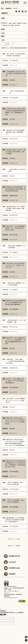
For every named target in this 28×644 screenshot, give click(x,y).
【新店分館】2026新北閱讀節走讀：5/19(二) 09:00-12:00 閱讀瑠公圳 (15, 400)
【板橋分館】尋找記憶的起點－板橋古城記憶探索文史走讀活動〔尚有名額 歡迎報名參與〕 (15, 189)
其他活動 (17, 25)
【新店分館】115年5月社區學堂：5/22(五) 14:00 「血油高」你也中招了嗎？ (16, 265)
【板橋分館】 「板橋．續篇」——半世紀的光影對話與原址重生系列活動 (15, 361)
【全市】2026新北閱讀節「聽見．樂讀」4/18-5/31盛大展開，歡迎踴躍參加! (15, 381)
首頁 (2, 8)
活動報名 (5, 23)
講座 (10, 23)
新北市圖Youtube (12, 568)
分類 (3, 18)
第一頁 (9, 539)
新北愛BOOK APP (12, 556)
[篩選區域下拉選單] (14, 33)
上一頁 (11, 539)
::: (1, 1)
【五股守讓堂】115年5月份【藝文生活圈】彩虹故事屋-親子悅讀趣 (16, 73)
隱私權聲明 (19, 594)
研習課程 (19, 23)
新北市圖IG (10, 574)
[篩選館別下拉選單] (14, 40)
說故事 (25, 23)
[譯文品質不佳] (4, 615)
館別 (3, 36)
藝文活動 (11, 25)
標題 (4, 54)
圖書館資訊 (9, 8)
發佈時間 (5, 65)
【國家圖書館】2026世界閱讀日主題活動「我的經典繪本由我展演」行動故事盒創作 (15, 520)
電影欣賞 (5, 25)
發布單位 (5, 61)
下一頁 (17, 539)
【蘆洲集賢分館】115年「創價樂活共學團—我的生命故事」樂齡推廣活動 (15, 209)
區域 (3, 29)
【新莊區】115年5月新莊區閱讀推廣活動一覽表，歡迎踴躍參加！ (15, 132)
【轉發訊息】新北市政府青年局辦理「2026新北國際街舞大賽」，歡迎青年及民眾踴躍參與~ (15, 303)
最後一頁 (19, 539)
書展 (14, 23)
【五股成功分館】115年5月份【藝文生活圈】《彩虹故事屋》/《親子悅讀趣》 (16, 152)
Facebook (10, 562)
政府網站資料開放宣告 (10, 594)
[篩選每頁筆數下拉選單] (8, 48)
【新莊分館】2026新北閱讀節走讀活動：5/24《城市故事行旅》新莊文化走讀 (15, 228)
